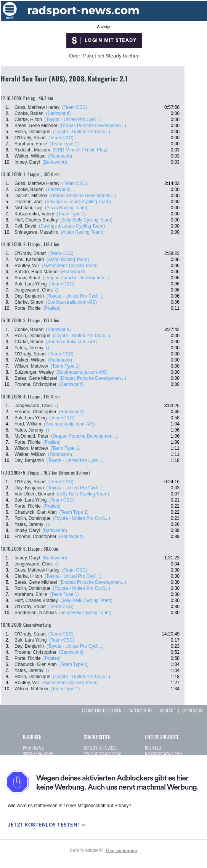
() (57, 290)
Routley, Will (27, 266)
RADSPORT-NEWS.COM (164, 754)
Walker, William (30, 156)
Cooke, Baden (29, 113)
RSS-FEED (153, 748)
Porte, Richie (28, 308)
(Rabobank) (60, 156)
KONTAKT (167, 710)
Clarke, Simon (29, 302)
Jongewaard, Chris (34, 290)
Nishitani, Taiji (28, 208)
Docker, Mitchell (31, 196)
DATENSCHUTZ (140, 710)
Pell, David (25, 226)
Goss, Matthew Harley (37, 107)
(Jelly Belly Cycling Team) (87, 220)
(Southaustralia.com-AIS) (71, 302)
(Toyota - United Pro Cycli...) (73, 119)
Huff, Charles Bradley (36, 220)
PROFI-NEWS (33, 748)
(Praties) (52, 308)
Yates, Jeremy (29, 348)
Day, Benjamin (29, 296)
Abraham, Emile (31, 144)
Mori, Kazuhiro (29, 260)
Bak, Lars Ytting (31, 284)
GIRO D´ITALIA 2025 (100, 748)
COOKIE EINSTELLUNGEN (102, 710)
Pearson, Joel (28, 202)
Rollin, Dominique (32, 132)
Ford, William (28, 424)
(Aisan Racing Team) (66, 208)
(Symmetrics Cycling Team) (70, 266)
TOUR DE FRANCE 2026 (103, 754)
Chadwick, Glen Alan (36, 512)
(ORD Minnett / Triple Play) (80, 150)
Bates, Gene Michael (36, 126)
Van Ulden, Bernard (34, 494)
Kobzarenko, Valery (34, 214)
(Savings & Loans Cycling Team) (78, 202)
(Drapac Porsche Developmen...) (93, 126)
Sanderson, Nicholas (36, 613)
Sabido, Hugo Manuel (36, 272)
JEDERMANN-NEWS (38, 754)
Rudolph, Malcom (32, 150)
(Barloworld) (59, 113)
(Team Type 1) (64, 144)
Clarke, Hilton (28, 119)
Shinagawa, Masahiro (36, 232)
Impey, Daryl (27, 162)
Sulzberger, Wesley (34, 372)
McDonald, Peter (31, 436)
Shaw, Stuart (27, 278)
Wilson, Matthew (31, 366)
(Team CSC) (75, 107)
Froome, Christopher (35, 384)
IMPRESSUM (193, 710)
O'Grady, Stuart (30, 138)
